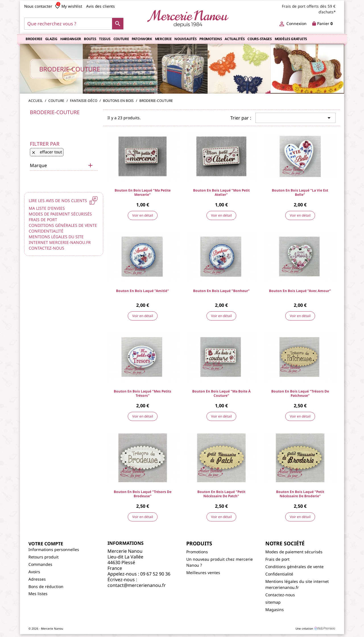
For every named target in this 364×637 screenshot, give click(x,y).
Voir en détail (143, 215)
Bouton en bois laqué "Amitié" (142, 291)
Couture (121, 39)
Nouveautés (185, 39)
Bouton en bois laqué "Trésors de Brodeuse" (143, 494)
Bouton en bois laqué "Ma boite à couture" (221, 393)
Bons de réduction (46, 586)
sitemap (273, 602)
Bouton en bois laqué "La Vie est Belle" (300, 192)
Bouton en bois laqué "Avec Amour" (300, 291)
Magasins (275, 610)
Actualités (235, 39)
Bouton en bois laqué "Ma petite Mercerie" (143, 192)
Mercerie (163, 39)
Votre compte (46, 544)
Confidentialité (46, 231)
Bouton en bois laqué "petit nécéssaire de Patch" (221, 494)
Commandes (40, 564)
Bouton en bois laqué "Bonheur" (221, 291)
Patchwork (142, 39)
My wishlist (69, 6)
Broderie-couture (55, 112)
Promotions (211, 39)
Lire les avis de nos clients (63, 201)
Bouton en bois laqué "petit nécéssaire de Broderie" (300, 494)
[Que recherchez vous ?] (74, 24)
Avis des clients (101, 6)
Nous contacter (38, 6)
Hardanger (71, 39)
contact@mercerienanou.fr (137, 585)
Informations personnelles (54, 549)
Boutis (90, 39)
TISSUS (105, 39)
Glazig (51, 39)
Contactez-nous (46, 248)
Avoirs (34, 572)
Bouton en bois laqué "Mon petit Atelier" (221, 192)
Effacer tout (47, 152)
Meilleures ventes (203, 573)
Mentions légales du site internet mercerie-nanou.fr (60, 240)
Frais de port (43, 220)
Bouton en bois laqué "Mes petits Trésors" (142, 393)
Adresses (37, 579)
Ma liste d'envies (47, 208)
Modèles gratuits (291, 39)
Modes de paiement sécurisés (60, 214)
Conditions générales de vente (63, 225)
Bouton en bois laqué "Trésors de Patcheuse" (300, 393)
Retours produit (44, 557)
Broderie (34, 39)
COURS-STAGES (259, 39)
